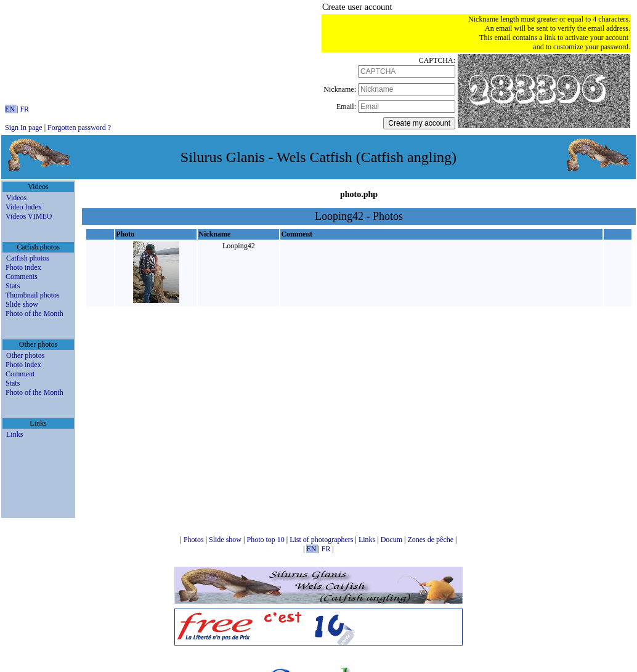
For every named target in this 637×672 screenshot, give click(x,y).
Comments (22, 277)
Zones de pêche (431, 540)
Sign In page (24, 128)
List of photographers (322, 540)
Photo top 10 (266, 540)
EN (11, 109)
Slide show (22, 304)
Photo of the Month (34, 314)
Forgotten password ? (79, 128)
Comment (20, 374)
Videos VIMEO (29, 216)
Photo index (23, 267)
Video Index (24, 207)
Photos (195, 540)
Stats (13, 286)
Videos (16, 198)
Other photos (25, 355)
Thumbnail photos (33, 295)
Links (14, 434)
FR (24, 109)
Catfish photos (28, 258)
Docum (392, 540)
